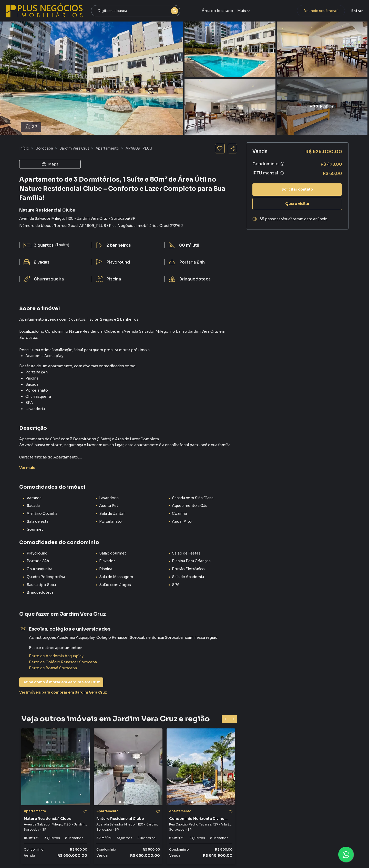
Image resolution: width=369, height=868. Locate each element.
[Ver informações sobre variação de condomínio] (282, 164)
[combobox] (147, 11)
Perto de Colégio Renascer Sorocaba (63, 662)
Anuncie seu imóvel (306, 11)
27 (31, 127)
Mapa (50, 164)
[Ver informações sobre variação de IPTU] (282, 173)
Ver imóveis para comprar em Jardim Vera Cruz (63, 692)
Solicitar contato (297, 189)
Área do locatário (225, 11)
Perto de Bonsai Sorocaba (53, 668)
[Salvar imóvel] (220, 149)
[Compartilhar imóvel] (232, 149)
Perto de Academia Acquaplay (56, 656)
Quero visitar (297, 204)
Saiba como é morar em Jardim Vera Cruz (61, 682)
